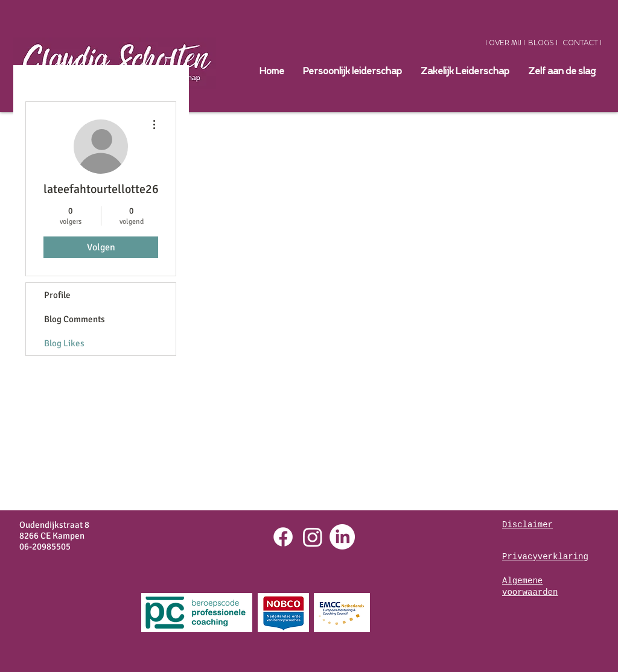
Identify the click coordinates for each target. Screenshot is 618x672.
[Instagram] (313, 537)
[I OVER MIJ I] (505, 43)
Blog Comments (75, 319)
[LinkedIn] (342, 537)
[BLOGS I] (543, 43)
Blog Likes (64, 343)
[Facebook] (283, 537)
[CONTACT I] (582, 43)
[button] (465, 72)
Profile (57, 295)
